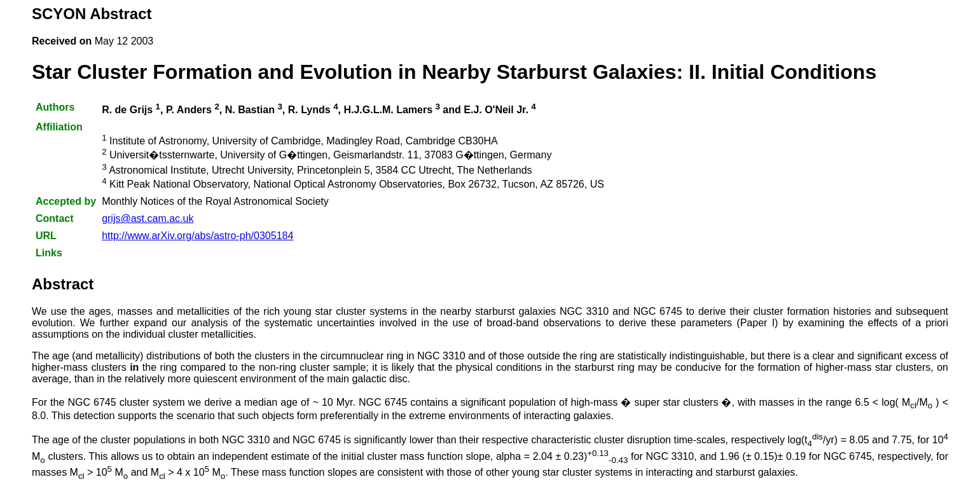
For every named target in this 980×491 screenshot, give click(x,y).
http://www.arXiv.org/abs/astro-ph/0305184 (197, 236)
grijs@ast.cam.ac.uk (148, 218)
